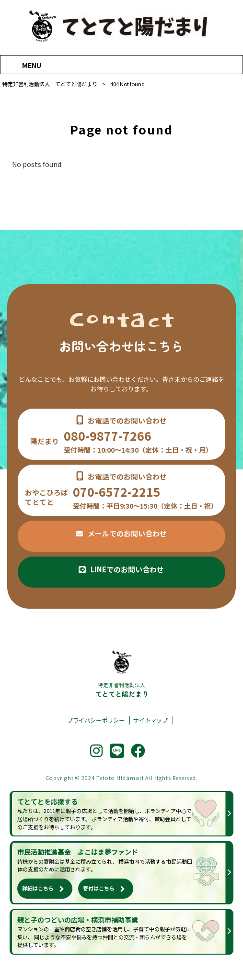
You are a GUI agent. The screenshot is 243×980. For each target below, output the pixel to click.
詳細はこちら (38, 888)
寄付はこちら (99, 888)
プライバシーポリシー (96, 720)
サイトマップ (150, 720)
